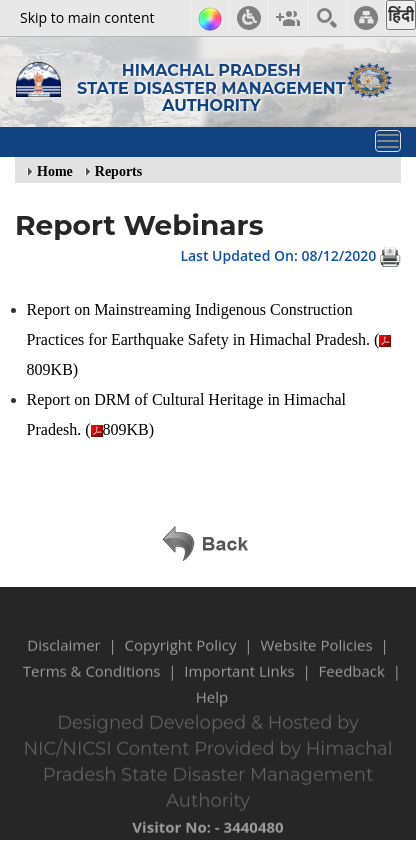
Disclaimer (63, 656)
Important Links (239, 682)
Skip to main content (87, 17)
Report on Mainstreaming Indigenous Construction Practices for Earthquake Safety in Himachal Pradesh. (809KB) (209, 339)
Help (212, 708)
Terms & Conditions (92, 682)
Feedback (352, 682)
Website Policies (316, 656)
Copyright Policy (181, 656)
